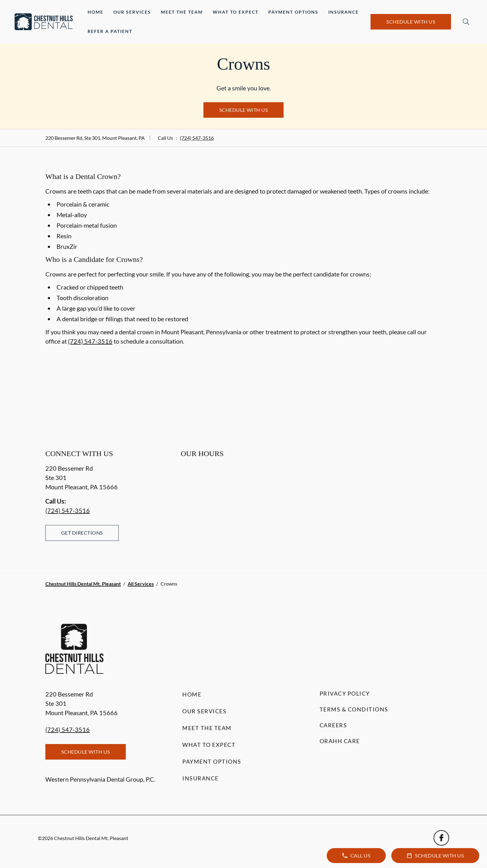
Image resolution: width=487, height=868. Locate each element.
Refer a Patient (110, 31)
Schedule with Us (411, 22)
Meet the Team (182, 12)
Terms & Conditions (354, 709)
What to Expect (236, 12)
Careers (333, 725)
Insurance (344, 12)
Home (96, 12)
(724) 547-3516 (197, 138)
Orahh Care (340, 741)
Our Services (132, 12)
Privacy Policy (345, 693)
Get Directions (82, 533)
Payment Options (293, 12)
